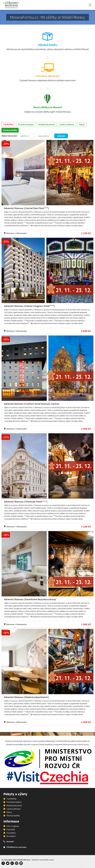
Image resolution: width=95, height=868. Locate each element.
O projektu (11, 833)
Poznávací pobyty (26, 124)
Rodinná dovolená (47, 124)
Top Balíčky (8, 124)
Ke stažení (11, 836)
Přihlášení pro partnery (17, 847)
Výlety (82, 124)
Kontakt (10, 841)
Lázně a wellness (67, 124)
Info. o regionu (13, 826)
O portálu (11, 829)
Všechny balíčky (10, 130)
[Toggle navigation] (90, 5)
